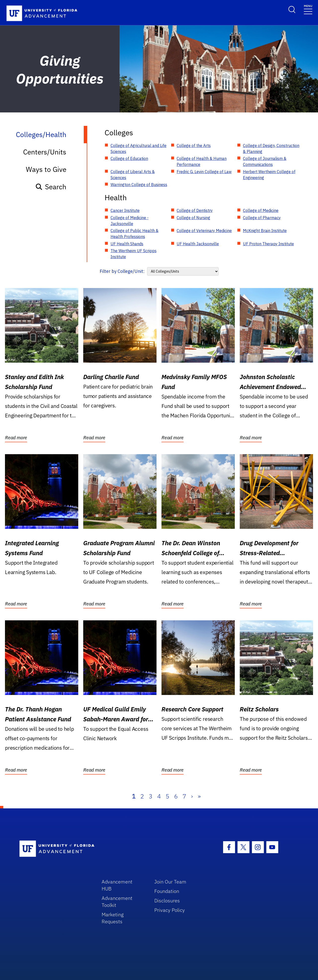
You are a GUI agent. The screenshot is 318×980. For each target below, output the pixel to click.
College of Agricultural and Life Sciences (139, 148)
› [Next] (192, 796)
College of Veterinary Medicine (204, 231)
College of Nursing (193, 218)
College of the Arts (194, 146)
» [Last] (199, 796)
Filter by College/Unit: (122, 271)
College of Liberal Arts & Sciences (133, 175)
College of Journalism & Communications (265, 161)
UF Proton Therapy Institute (268, 244)
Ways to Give (46, 169)
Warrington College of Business (139, 185)
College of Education (129, 158)
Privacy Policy (170, 910)
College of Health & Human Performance (202, 161)
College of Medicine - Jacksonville (130, 221)
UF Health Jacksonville (198, 244)
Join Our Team (170, 882)
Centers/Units (45, 152)
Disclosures (167, 901)
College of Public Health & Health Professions (135, 234)
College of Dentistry (195, 210)
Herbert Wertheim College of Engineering (269, 175)
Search (51, 187)
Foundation (167, 891)
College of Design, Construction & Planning (271, 148)
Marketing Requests (113, 918)
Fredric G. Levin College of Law (204, 172)
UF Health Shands (127, 244)
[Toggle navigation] (308, 9)
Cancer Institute (125, 210)
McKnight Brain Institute (265, 231)
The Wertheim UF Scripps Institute (134, 254)
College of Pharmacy (262, 218)
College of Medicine (261, 210)
